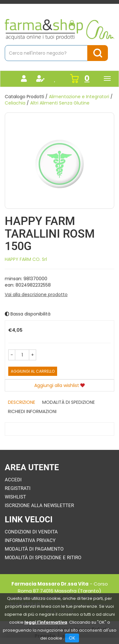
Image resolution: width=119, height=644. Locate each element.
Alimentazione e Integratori (79, 97)
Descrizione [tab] (22, 402)
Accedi (13, 480)
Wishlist (15, 497)
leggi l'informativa (46, 622)
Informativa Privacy (30, 540)
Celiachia (15, 103)
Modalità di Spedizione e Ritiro (43, 558)
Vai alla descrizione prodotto (36, 295)
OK (72, 638)
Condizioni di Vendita (31, 532)
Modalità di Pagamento (34, 549)
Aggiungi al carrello (33, 371)
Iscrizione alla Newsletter (39, 505)
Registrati (18, 488)
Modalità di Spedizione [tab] (69, 402)
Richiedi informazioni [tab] (32, 411)
